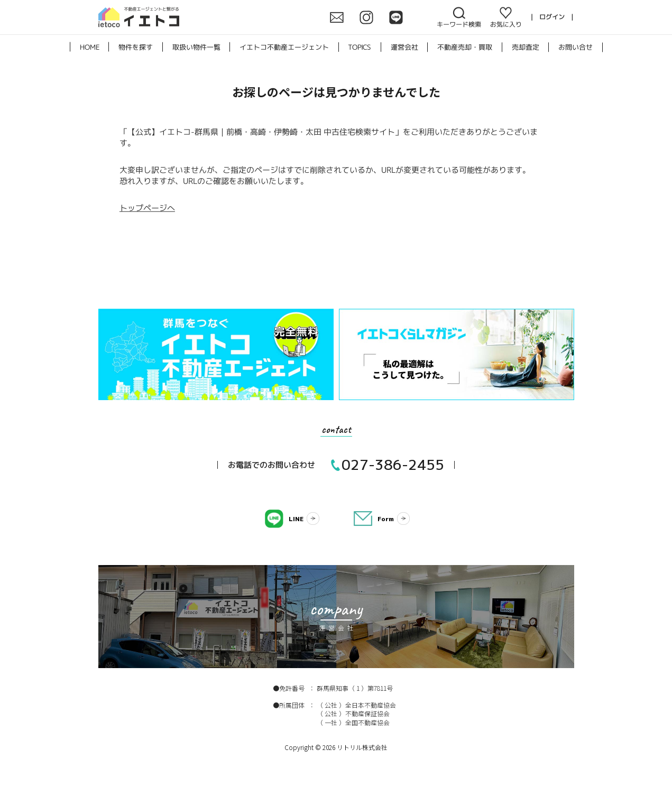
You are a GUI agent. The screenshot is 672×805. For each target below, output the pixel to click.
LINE (296, 519)
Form (386, 519)
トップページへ (147, 208)
